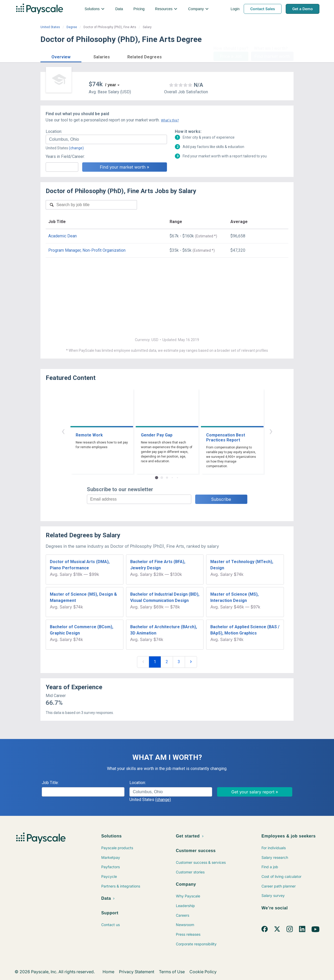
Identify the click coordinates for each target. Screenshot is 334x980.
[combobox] (106, 139)
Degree (72, 27)
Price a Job (231, 56)
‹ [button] (63, 431)
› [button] (271, 431)
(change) (76, 148)
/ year (111, 85)
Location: (54, 131)
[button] (61, 56)
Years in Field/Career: (65, 156)
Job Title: (50, 783)
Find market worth (272, 56)
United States (50, 27)
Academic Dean (62, 236)
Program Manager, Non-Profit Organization (87, 250)
